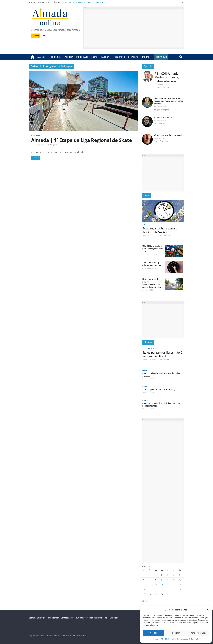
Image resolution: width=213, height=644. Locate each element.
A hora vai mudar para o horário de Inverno (152, 264)
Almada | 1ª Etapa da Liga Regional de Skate (81, 140)
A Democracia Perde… (164, 117)
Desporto (133, 57)
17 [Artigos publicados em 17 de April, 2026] (168, 584)
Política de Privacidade (161, 639)
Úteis (146, 195)
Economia (56, 57)
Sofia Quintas (53, 145)
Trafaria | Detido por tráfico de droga (159, 390)
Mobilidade (82, 57)
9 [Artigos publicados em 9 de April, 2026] (162, 580)
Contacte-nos (67, 618)
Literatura (149, 348)
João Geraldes (160, 123)
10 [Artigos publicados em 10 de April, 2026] (168, 580)
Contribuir (161, 57)
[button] (208, 610)
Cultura (105, 57)
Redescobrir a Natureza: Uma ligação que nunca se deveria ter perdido (169, 101)
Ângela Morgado (162, 110)
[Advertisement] (134, 28)
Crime (94, 57)
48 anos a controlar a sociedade (168, 135)
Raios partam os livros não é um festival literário (85, 3)
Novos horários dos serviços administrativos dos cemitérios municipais (152, 283)
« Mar (144, 601)
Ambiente (147, 400)
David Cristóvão (162, 88)
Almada (41, 57)
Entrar (45, 36)
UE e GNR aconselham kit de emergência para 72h (153, 249)
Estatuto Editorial (37, 618)
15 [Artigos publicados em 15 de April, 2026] (156, 584)
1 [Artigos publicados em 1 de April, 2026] (156, 575)
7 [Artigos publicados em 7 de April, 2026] (150, 580)
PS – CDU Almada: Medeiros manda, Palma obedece (167, 77)
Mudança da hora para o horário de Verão (160, 230)
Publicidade (114, 618)
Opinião (145, 57)
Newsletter (80, 618)
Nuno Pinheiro (161, 141)
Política (69, 57)
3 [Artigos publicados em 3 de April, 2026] (168, 575)
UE (144, 224)
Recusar (176, 633)
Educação (120, 57)
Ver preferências (198, 633)
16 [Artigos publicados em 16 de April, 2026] (162, 584)
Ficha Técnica (194, 639)
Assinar (36, 36)
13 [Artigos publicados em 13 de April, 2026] (144, 584)
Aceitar (153, 633)
